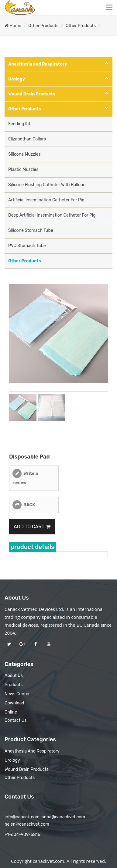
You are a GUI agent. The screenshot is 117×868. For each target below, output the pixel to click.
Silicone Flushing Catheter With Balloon (47, 185)
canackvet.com (48, 861)
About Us (14, 676)
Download (14, 703)
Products (14, 685)
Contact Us (15, 720)
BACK (29, 505)
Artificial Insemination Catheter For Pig (46, 200)
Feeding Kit (19, 124)
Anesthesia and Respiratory (38, 64)
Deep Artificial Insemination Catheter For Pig (52, 215)
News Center (17, 694)
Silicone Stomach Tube (31, 230)
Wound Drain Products (32, 94)
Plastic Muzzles (23, 170)
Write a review (25, 478)
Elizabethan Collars (27, 139)
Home (13, 26)
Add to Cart (32, 527)
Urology (17, 79)
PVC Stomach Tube (27, 246)
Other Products (43, 26)
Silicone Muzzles (24, 154)
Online (11, 712)
